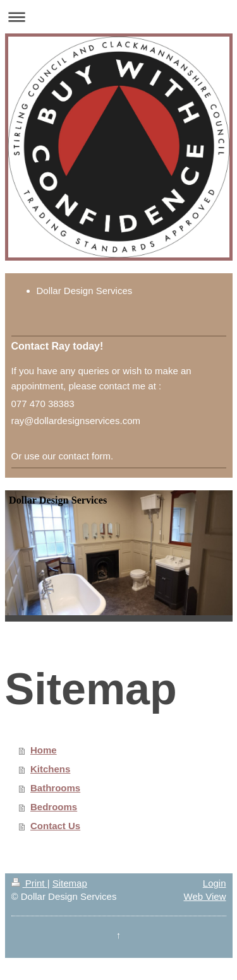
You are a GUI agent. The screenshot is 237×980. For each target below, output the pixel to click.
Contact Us (55, 826)
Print (29, 883)
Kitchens (50, 769)
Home (44, 750)
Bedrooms (54, 807)
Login (215, 883)
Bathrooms (55, 788)
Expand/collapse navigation (118, 17)
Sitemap (70, 883)
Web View (205, 896)
